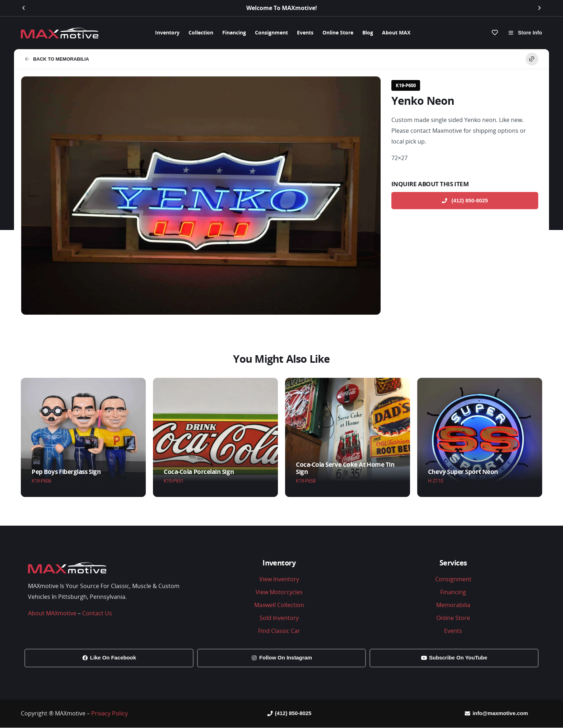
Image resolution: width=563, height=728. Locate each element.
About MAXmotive (52, 613)
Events (305, 32)
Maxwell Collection (279, 605)
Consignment (271, 32)
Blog (368, 32)
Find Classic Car (279, 630)
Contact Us (97, 613)
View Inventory (279, 579)
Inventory (167, 32)
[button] (24, 8)
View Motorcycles (279, 592)
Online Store (338, 32)
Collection (201, 32)
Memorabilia (453, 605)
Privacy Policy (110, 714)
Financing (234, 32)
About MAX (396, 32)
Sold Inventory (279, 617)
